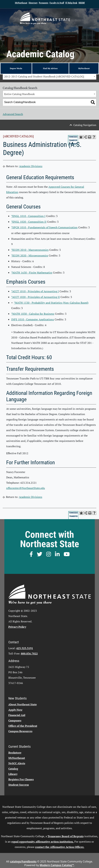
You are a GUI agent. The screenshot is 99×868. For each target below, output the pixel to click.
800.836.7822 (29, 654)
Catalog (13, 769)
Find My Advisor (50, 68)
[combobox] (49, 76)
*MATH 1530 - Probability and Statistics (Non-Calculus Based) (51, 303)
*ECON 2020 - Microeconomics (30, 255)
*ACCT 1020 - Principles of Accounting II (36, 297)
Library (13, 774)
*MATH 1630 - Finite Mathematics (32, 273)
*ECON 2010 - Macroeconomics (30, 250)
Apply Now (15, 710)
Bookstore (15, 753)
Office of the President (23, 726)
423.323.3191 (25, 648)
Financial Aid (17, 715)
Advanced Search (13, 114)
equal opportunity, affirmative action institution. (43, 842)
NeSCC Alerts (17, 763)
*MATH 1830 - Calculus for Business (33, 314)
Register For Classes (21, 779)
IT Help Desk (71, 3)
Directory (33, 3)
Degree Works (16, 68)
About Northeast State (23, 704)
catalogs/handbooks (23, 861)
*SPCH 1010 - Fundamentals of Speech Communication (44, 227)
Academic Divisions (31, 166)
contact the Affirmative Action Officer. (60, 847)
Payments (44, 3)
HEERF (82, 3)
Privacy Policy (17, 627)
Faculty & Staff (57, 3)
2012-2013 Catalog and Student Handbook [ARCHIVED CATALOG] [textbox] (44, 76)
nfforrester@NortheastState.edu (26, 488)
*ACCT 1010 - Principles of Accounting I (35, 291)
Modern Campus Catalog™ (57, 865)
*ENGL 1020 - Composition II (29, 222)
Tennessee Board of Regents (66, 836)
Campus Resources (20, 731)
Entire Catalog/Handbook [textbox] (19, 94)
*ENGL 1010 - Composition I (28, 216)
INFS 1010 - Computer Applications (33, 319)
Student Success (19, 785)
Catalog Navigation (85, 125)
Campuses (15, 720)
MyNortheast (21, 3)
